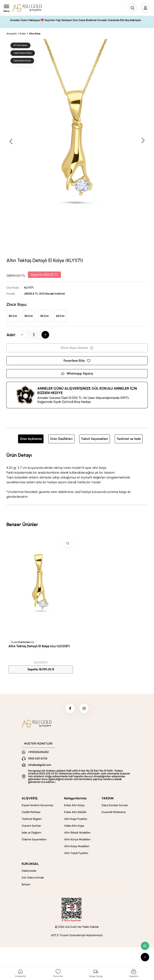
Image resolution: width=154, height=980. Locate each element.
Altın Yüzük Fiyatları (76, 854)
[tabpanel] (77, 475)
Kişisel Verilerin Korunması (37, 806)
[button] (143, 141)
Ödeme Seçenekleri (34, 840)
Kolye (23, 34)
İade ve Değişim (31, 833)
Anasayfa (12, 34)
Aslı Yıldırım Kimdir (33, 878)
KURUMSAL (30, 865)
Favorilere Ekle (77, 361)
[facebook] (70, 709)
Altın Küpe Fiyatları (76, 820)
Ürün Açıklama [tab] (31, 439)
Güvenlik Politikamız (114, 813)
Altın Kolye (35, 34)
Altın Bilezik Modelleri (77, 833)
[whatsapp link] (145, 946)
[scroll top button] (145, 957)
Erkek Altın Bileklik (75, 813)
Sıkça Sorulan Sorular (115, 806)
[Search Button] (132, 8)
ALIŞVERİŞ (30, 799)
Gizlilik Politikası (31, 813)
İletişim (26, 885)
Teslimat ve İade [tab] (129, 439)
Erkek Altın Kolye (74, 806)
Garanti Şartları (31, 827)
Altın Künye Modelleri (77, 840)
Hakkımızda (29, 872)
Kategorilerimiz (75, 799)
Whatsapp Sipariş (77, 373)
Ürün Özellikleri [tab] (61, 439)
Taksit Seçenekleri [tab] (95, 439)
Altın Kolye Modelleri (77, 847)
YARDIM (108, 799)
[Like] (68, 543)
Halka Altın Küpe (74, 827)
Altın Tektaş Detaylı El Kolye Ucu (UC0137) (39, 646)
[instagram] (84, 709)
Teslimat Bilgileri (32, 820)
